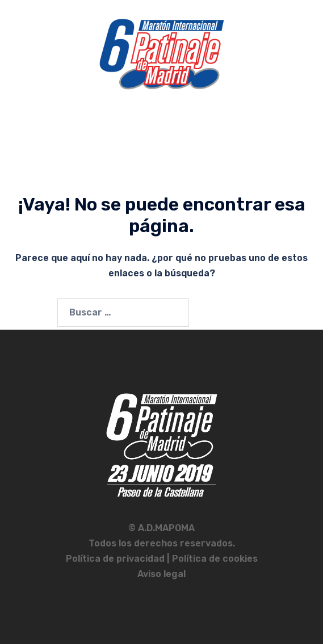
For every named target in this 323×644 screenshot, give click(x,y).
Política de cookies (215, 559)
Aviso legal (161, 574)
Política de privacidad (116, 559)
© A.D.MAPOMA (161, 528)
